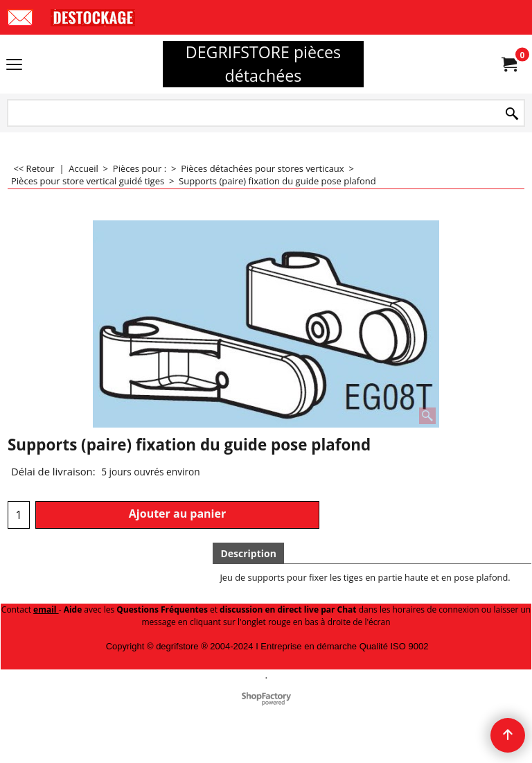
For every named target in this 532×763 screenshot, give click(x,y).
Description (248, 553)
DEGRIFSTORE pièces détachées (263, 64)
